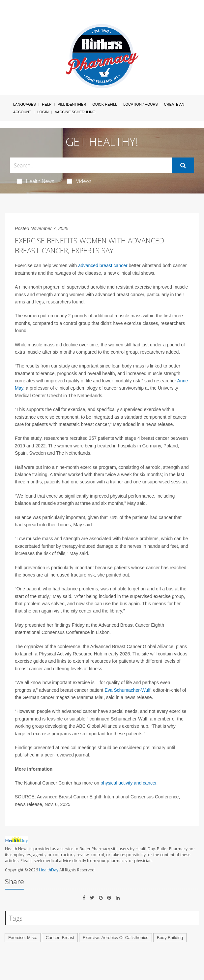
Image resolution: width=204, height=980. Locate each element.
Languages (24, 104)
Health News (36, 181)
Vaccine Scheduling (75, 112)
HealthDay (49, 870)
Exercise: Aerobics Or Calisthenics (116, 938)
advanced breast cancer (103, 265)
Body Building (170, 938)
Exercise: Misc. (23, 938)
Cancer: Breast (60, 938)
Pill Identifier (72, 104)
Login (43, 112)
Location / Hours (140, 104)
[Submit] (183, 165)
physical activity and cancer (129, 783)
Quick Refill (105, 104)
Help (47, 104)
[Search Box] (91, 165)
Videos (79, 181)
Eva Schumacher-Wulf (127, 690)
